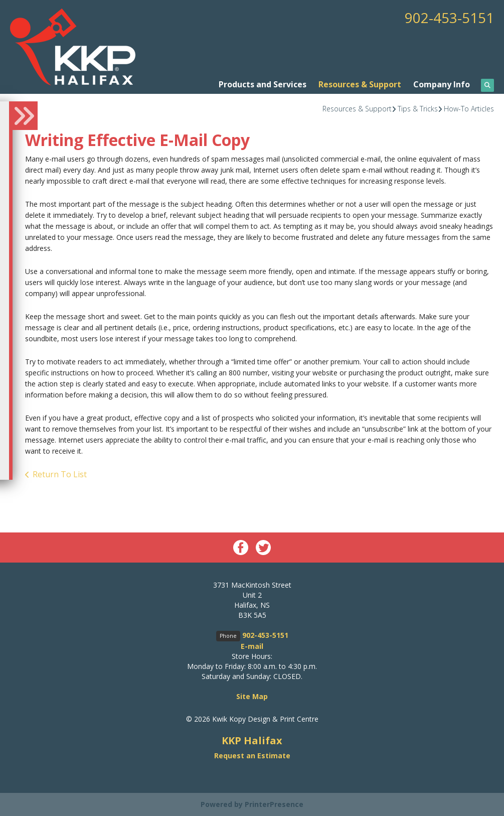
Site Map (252, 696)
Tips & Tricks (418, 109)
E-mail (252, 646)
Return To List (60, 474)
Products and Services (263, 84)
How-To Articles (469, 109)
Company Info (442, 84)
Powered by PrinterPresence (252, 804)
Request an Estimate (252, 756)
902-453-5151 (449, 18)
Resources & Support (360, 84)
